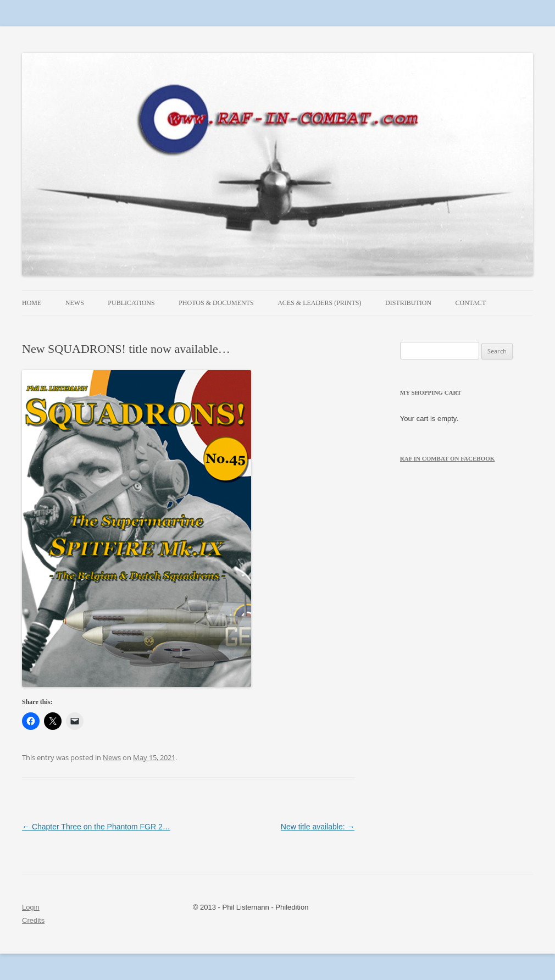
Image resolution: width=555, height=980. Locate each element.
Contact (471, 303)
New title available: (318, 827)
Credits (33, 920)
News (75, 303)
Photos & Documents (216, 303)
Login (31, 907)
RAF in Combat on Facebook (448, 458)
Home (32, 303)
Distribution (408, 303)
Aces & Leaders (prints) (319, 303)
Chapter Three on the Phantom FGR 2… (96, 827)
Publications (131, 303)
